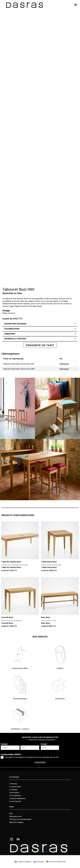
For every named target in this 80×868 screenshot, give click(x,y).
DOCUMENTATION (12, 329)
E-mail (44, 744)
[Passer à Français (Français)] (39, 862)
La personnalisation (17, 798)
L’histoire (13, 784)
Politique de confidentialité (20, 819)
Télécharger (64, 364)
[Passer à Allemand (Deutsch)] (56, 862)
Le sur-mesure (15, 801)
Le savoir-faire (15, 787)
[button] (76, 4)
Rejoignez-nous (16, 816)
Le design (13, 790)
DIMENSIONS (10, 334)
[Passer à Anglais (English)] (23, 862)
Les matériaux (15, 795)
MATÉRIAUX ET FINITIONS (15, 339)
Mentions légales (16, 822)
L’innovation (14, 793)
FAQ (11, 813)
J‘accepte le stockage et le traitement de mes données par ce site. (32, 757)
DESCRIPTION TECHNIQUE (15, 324)
